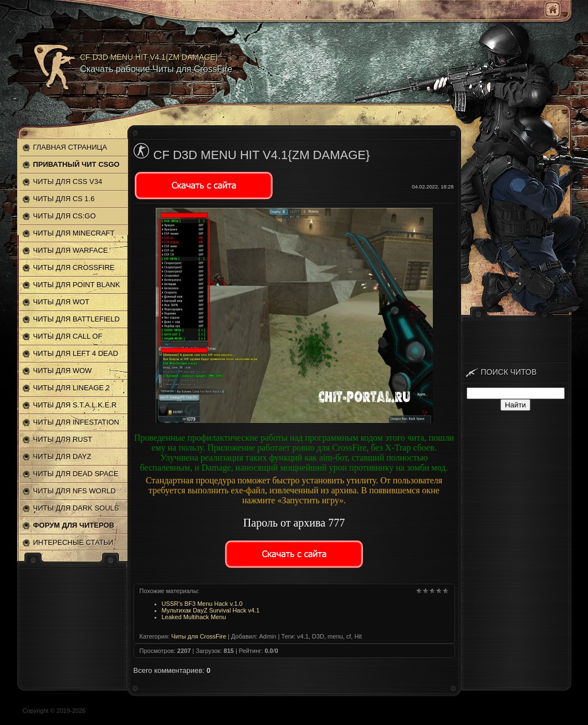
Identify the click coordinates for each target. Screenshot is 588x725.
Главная (553, 9)
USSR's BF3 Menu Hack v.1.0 (202, 604)
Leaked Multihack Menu (194, 617)
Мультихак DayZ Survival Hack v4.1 (211, 610)
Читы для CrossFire (199, 636)
